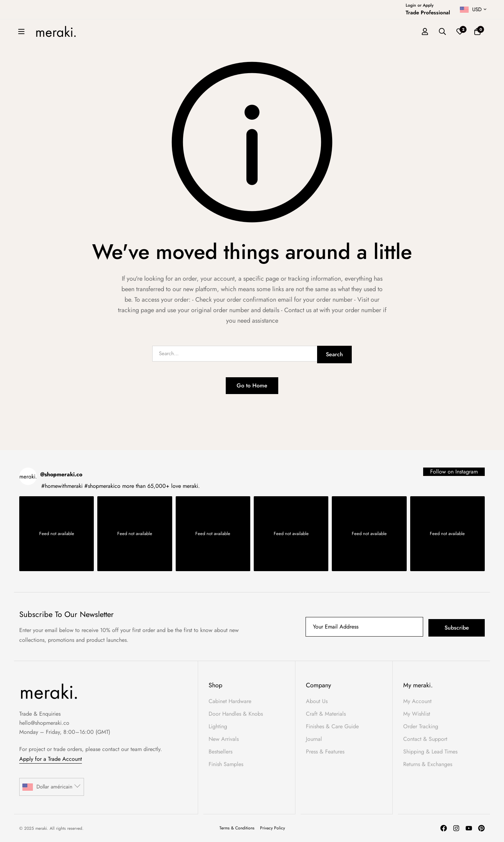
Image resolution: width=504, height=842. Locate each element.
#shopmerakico (102, 486)
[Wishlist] (460, 32)
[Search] (442, 32)
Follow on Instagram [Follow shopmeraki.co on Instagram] (454, 472)
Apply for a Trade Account (51, 759)
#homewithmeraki (62, 486)
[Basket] (477, 32)
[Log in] (425, 32)
